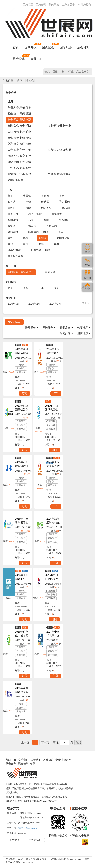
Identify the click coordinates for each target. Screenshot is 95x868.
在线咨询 (15, 840)
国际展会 (66, 47)
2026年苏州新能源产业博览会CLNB (23, 466)
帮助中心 (11, 760)
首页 (16, 47)
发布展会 (14, 322)
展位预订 (21, 369)
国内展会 (48, 47)
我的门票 (28, 5)
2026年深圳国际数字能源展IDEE (22, 692)
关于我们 (36, 760)
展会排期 (83, 47)
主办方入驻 (35, 840)
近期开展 (31, 47)
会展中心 (37, 59)
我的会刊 (41, 5)
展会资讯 (19, 59)
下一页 (45, 742)
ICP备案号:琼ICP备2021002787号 (40, 801)
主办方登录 (68, 5)
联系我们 (23, 760)
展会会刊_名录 (27, 764)
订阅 (25, 393)
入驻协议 (48, 760)
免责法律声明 (63, 760)
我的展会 (54, 5)
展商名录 (21, 372)
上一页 (25, 742)
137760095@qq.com (28, 828)
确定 (78, 742)
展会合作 (11, 764)
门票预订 (21, 365)
